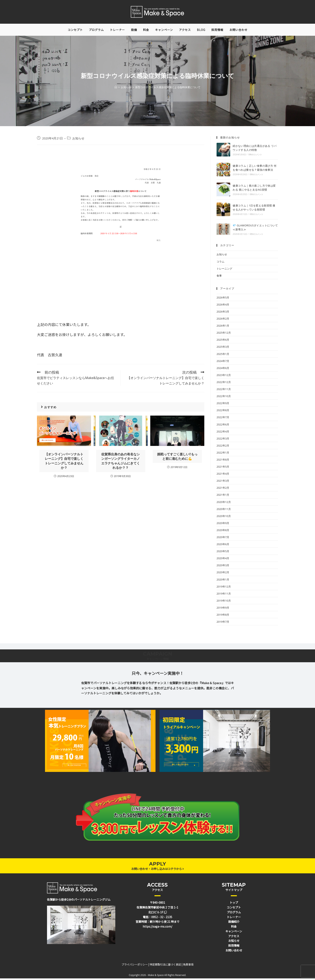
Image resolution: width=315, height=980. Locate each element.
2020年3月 (223, 567)
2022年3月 (223, 440)
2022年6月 (223, 426)
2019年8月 (223, 616)
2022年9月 (223, 405)
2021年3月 (223, 482)
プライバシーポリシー (135, 966)
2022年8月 (223, 412)
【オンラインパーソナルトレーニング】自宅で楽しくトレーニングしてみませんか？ (64, 462)
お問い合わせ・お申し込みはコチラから (157, 870)
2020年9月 (223, 524)
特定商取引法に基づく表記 (165, 966)
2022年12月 (224, 383)
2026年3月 (223, 313)
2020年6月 (223, 546)
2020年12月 (224, 503)
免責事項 (188, 966)
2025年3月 (223, 348)
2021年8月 (223, 461)
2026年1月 (223, 327)
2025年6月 (223, 341)
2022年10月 (224, 398)
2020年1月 (223, 581)
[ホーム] (116, 89)
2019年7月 (223, 623)
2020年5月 (223, 553)
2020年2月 (223, 574)
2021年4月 (223, 475)
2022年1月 (223, 454)
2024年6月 (223, 369)
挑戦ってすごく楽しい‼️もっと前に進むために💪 (177, 458)
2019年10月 (224, 602)
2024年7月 (223, 362)
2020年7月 (223, 539)
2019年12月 (224, 588)
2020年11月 (224, 510)
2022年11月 (224, 390)
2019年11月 (224, 595)
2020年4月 (223, 560)
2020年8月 (223, 531)
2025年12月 (224, 334)
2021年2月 (223, 489)
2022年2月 (223, 447)
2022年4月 (223, 433)
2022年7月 (223, 419)
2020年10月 (224, 517)
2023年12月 (224, 376)
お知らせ (78, 140)
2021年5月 (223, 468)
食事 (219, 277)
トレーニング (224, 270)
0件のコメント (255, 156)
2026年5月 (223, 299)
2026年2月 (223, 320)
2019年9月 (223, 609)
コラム (220, 263)
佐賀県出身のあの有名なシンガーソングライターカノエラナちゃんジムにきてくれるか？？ (121, 462)
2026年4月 (223, 306)
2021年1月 (223, 496)
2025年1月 (223, 355)
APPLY (158, 865)
